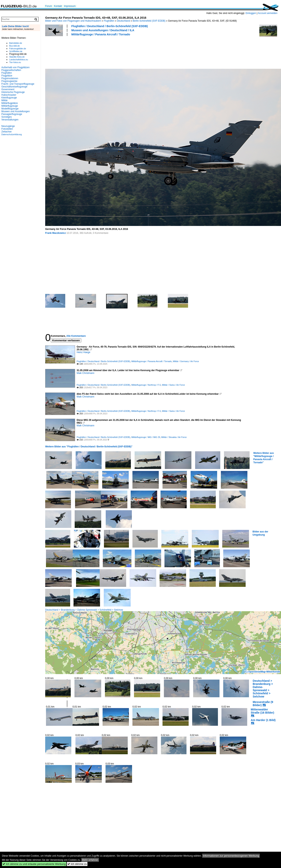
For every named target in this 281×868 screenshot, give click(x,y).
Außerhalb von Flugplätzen (15, 67)
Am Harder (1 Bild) (263, 720)
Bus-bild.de (14, 46)
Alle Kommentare (76, 336)
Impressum (70, 6)
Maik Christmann (85, 373)
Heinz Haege (83, 352)
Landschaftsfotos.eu (19, 60)
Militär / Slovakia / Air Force (174, 437)
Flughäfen (109, 21)
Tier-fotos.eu (15, 62)
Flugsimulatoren (10, 78)
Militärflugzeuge (10, 106)
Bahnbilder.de (16, 43)
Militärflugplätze (10, 103)
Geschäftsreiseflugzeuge (14, 87)
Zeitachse (6, 132)
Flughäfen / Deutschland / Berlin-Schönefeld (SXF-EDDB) (110, 26)
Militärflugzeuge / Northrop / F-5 (146, 385)
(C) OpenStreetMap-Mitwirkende (262, 672)
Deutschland (124, 21)
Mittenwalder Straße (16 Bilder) (262, 711)
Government (8, 89)
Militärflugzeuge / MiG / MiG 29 (146, 437)
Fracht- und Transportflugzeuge (18, 84)
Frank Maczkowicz (56, 233)
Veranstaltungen (10, 120)
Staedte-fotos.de (17, 57)
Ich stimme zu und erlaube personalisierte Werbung (34, 864)
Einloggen (251, 13)
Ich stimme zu (77, 864)
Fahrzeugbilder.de (18, 49)
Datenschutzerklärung (12, 134)
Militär (5, 100)
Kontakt (58, 6)
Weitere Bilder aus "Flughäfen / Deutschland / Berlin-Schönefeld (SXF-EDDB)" (89, 447)
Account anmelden (268, 13)
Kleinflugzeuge (9, 98)
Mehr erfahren (90, 860)
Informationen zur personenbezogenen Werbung (231, 856)
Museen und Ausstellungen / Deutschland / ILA (103, 30)
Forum (49, 6)
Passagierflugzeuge (12, 114)
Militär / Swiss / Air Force (173, 385)
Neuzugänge (8, 126)
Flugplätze (7, 76)
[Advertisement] (117, 52)
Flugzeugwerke (9, 81)
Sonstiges (7, 117)
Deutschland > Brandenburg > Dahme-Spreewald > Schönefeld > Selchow (84, 610)
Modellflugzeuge (10, 109)
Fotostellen (7, 129)
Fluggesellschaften (11, 70)
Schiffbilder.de (16, 51)
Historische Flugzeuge (13, 92)
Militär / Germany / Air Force (186, 361)
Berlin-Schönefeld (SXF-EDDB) (149, 21)
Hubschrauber (9, 95)
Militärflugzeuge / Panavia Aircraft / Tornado (101, 34)
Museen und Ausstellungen (16, 111)
